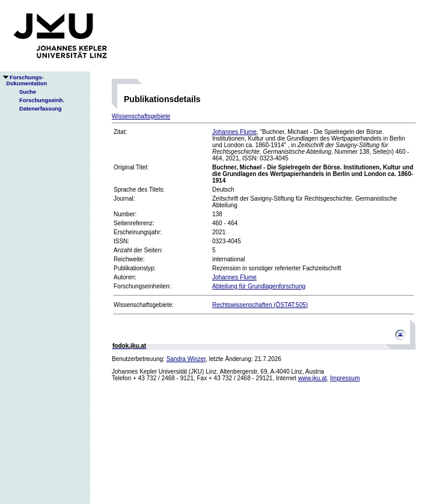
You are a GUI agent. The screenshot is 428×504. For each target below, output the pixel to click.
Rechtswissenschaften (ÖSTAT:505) (260, 305)
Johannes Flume (234, 132)
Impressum (345, 378)
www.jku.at (313, 378)
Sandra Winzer (186, 359)
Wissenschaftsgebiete (141, 116)
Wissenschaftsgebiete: (144, 305)
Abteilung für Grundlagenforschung (259, 286)
